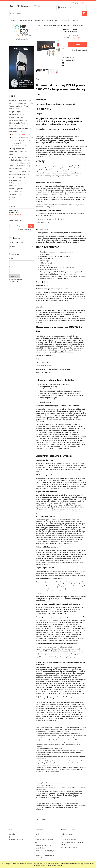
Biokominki (13, 132)
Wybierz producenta (16, 242)
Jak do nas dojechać (16, 837)
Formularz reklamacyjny (69, 847)
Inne (11, 186)
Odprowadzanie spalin (18, 174)
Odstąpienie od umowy (69, 840)
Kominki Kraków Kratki (25, 6)
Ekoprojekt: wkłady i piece (19, 103)
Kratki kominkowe (16, 169)
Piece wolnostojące (16, 120)
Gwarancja (64, 837)
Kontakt (12, 834)
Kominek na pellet (16, 152)
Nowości (12, 197)
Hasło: (12, 267)
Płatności (38, 842)
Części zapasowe (18, 149)
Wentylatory (14, 194)
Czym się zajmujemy (16, 840)
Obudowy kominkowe (17, 163)
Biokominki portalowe (20, 137)
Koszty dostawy (40, 848)
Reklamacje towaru (67, 834)
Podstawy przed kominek (19, 129)
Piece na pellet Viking (17, 123)
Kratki (72, 57)
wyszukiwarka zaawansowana (24, 230)
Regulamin (39, 834)
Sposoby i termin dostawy (44, 845)
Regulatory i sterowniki (18, 171)
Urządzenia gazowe (17, 117)
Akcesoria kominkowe (17, 166)
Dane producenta (42, 819)
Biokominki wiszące (19, 134)
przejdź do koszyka (16, 214)
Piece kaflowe (14, 126)
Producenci (39, 837)
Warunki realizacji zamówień (44, 840)
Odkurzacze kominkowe (18, 100)
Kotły (11, 154)
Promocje (13, 200)
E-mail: (12, 259)
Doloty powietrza (16, 183)
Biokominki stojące (19, 140)
